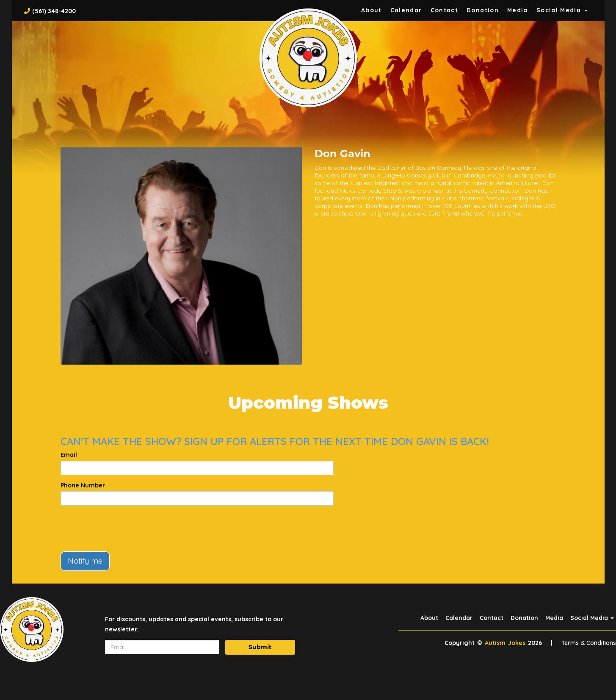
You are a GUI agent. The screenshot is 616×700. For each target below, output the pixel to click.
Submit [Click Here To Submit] (260, 647)
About (372, 10)
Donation (483, 10)
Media (518, 10)
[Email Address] (162, 647)
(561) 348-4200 (54, 11)
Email (69, 455)
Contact (445, 10)
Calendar (406, 10)
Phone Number (83, 485)
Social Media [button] (562, 10)
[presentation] (125, 528)
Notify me (85, 561)
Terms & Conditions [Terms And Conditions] (589, 643)
